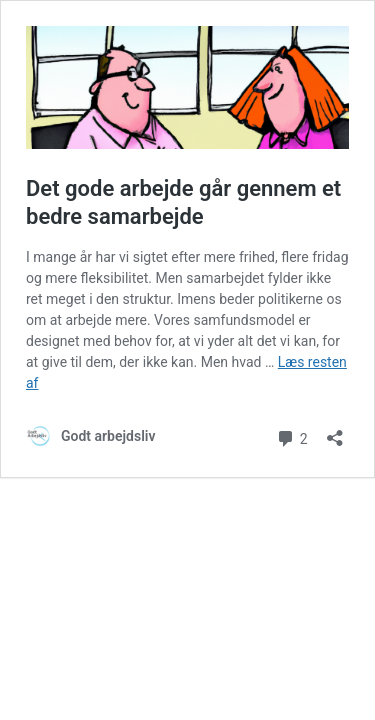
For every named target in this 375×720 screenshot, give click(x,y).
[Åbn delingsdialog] (335, 431)
